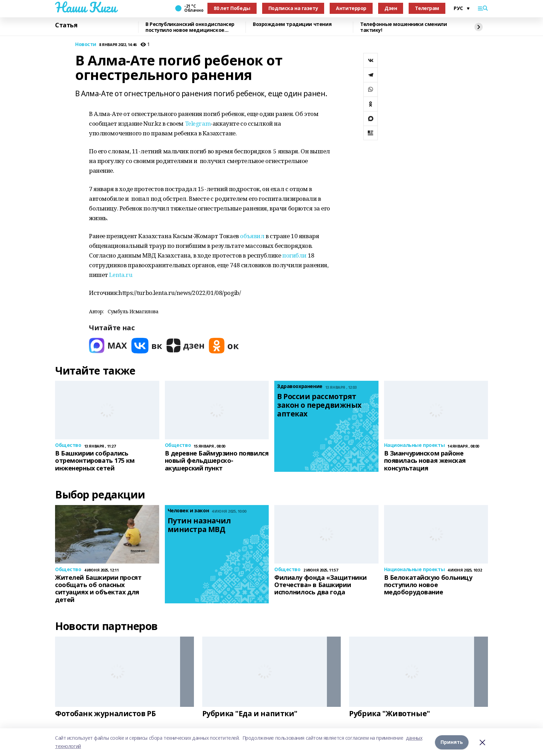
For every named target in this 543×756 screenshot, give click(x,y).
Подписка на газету (293, 8)
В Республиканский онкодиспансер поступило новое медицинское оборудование (190, 27)
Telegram (198, 123)
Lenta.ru (121, 275)
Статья (66, 25)
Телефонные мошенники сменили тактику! (403, 27)
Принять (452, 742)
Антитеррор (351, 8)
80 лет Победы (232, 8)
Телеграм (427, 8)
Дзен (391, 8)
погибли (294, 255)
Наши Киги (86, 7)
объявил (252, 236)
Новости (86, 44)
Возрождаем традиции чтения (292, 24)
